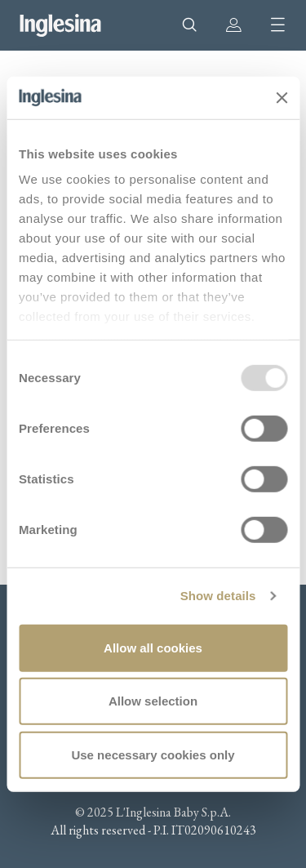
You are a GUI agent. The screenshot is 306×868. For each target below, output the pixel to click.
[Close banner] (282, 97)
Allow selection (153, 701)
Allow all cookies (153, 648)
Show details (218, 596)
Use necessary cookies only (153, 755)
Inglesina (60, 25)
